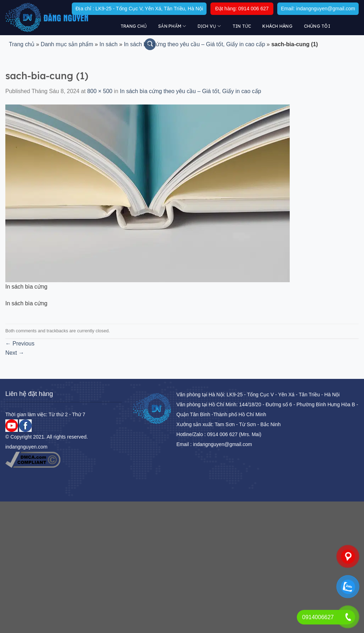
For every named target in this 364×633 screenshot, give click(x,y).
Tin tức (242, 26)
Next (15, 353)
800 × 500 (100, 91)
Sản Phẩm (172, 26)
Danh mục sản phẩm (67, 44)
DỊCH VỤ (209, 26)
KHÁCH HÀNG (277, 26)
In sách (109, 44)
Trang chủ (134, 26)
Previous (20, 344)
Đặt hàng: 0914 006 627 (242, 9)
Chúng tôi (317, 26)
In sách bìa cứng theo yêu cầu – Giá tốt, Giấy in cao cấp (194, 44)
